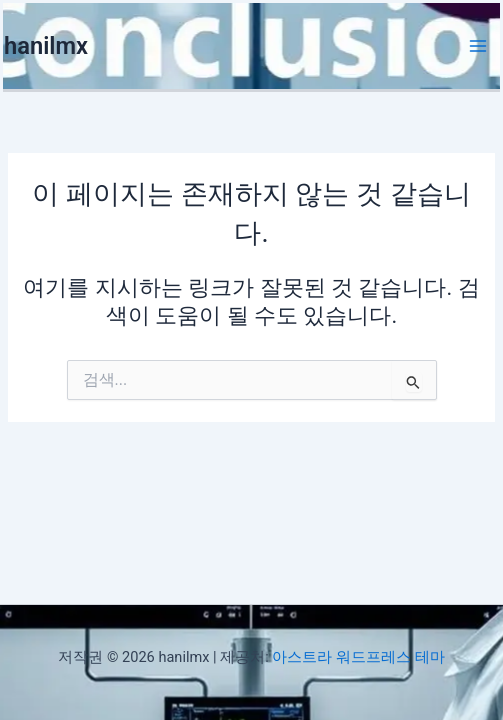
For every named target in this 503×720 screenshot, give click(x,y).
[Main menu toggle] (478, 46)
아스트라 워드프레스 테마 (358, 657)
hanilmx (46, 46)
